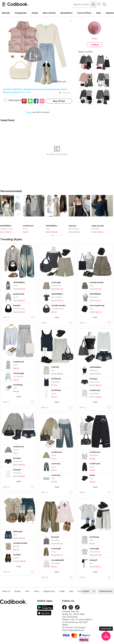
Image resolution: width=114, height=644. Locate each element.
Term (27, 591)
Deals (35, 13)
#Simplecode (54, 89)
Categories (21, 13)
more (57, 317)
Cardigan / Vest (6, 229)
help (71, 591)
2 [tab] (57, 236)
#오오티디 (7, 89)
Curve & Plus (84, 13)
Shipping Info (49, 591)
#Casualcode (41, 89)
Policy (36, 591)
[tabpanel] (11, 213)
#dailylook (29, 89)
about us (6, 591)
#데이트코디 (18, 89)
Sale (98, 13)
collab (62, 591)
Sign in (29, 112)
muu (94, 38)
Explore (110, 13)
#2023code (8, 92)
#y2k (17, 92)
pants (25, 229)
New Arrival (49, 13)
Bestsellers (66, 13)
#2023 (64, 89)
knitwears (96, 229)
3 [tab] (61, 236)
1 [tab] (53, 236)
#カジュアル (25, 92)
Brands (6, 13)
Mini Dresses (74, 229)
